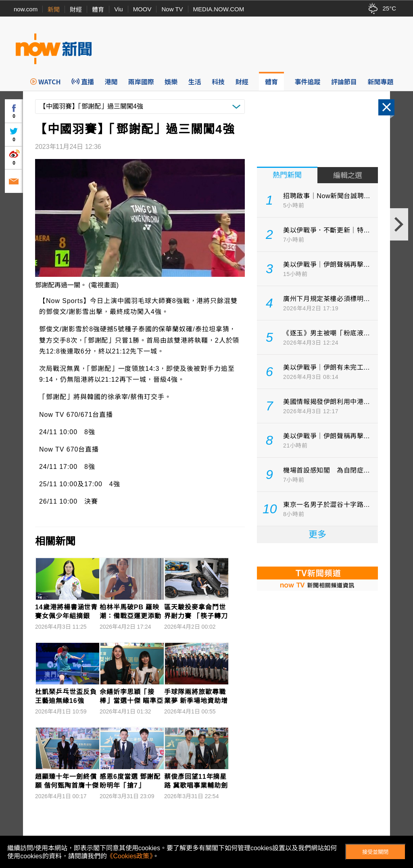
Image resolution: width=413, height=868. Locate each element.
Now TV (172, 9)
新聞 (54, 9)
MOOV (142, 9)
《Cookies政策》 (130, 856)
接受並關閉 (375, 852)
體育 (98, 9)
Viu (118, 9)
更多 (317, 534)
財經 (76, 9)
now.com (26, 9)
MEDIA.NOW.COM (219, 9)
